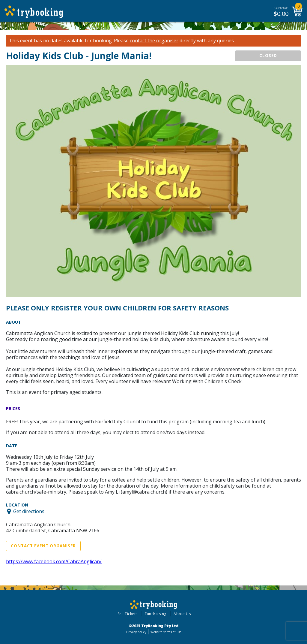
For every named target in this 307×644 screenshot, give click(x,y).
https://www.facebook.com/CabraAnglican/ (54, 561)
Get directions (29, 511)
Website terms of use (166, 632)
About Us (182, 614)
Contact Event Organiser (43, 546)
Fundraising (156, 614)
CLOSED (268, 56)
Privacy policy (136, 632)
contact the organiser (154, 41)
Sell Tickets (128, 614)
